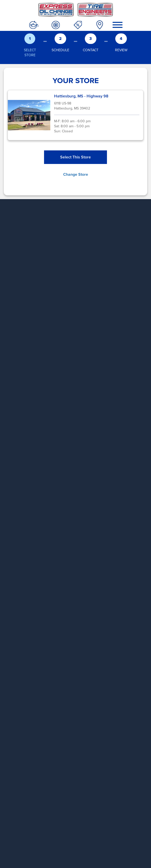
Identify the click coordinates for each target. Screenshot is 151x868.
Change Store (76, 174)
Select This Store (75, 157)
